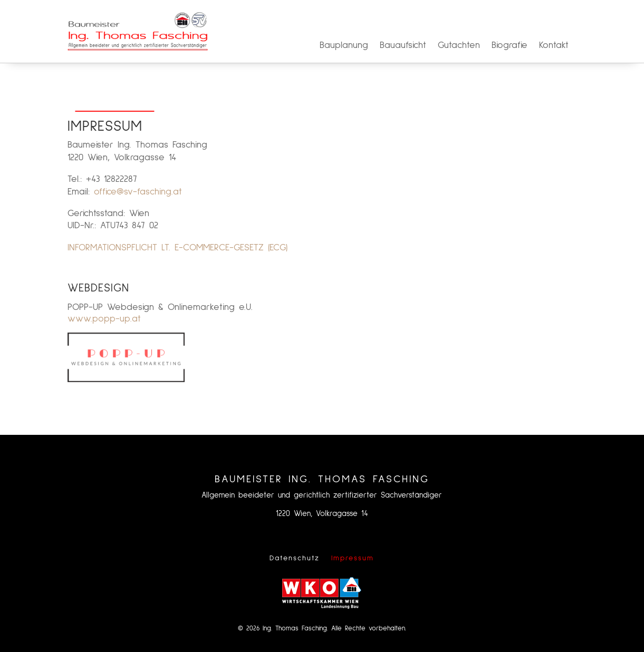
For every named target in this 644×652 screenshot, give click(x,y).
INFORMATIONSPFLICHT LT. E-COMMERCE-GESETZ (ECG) (177, 248)
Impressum (353, 558)
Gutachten (459, 46)
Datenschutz (295, 558)
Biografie (510, 46)
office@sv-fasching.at (138, 192)
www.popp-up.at (104, 319)
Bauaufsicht (403, 46)
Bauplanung (344, 46)
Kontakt (554, 46)
